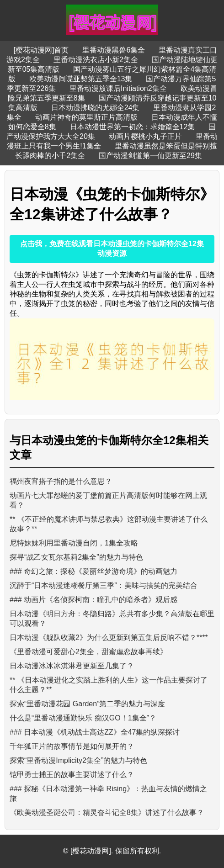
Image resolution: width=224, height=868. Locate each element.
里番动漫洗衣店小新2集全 (96, 60)
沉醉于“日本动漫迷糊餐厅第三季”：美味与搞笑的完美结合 (104, 585)
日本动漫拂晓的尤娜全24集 (96, 108)
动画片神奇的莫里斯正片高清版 (86, 117)
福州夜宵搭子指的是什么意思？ (61, 481)
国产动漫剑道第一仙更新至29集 (150, 156)
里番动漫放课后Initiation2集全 (118, 88)
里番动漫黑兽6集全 (114, 50)
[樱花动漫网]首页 (41, 50)
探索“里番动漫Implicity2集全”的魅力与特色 (78, 760)
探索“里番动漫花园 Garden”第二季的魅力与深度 (87, 704)
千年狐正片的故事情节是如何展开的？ (72, 746)
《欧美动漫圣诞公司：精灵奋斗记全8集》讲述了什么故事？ (107, 812)
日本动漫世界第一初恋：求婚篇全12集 (133, 127)
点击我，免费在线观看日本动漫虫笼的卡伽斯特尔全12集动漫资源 (112, 249)
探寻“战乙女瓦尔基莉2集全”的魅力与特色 (76, 557)
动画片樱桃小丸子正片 (145, 136)
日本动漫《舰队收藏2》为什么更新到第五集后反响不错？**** (109, 638)
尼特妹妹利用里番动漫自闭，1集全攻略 (74, 543)
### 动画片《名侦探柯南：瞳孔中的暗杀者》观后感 (93, 600)
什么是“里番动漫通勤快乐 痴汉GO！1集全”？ (83, 718)
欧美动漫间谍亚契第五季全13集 (81, 79)
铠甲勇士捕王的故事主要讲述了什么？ (72, 775)
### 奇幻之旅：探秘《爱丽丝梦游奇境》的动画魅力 (93, 571)
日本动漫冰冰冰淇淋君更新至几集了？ (72, 666)
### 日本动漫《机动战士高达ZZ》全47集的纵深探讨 (95, 732)
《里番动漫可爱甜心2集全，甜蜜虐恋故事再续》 (88, 652)
